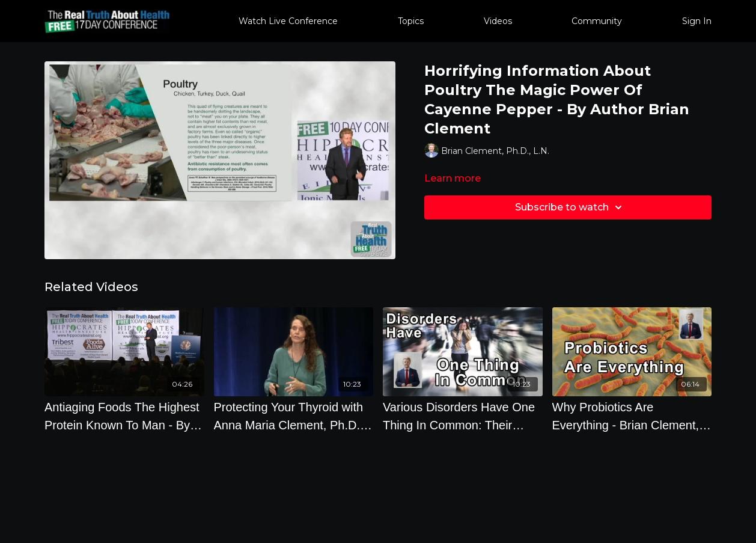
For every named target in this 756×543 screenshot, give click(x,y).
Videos (498, 21)
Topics (411, 21)
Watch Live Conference (288, 21)
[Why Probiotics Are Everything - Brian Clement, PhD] (632, 416)
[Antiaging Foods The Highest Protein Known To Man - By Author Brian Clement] (124, 416)
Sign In (697, 21)
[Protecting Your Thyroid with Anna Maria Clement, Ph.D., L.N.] (294, 416)
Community (597, 21)
